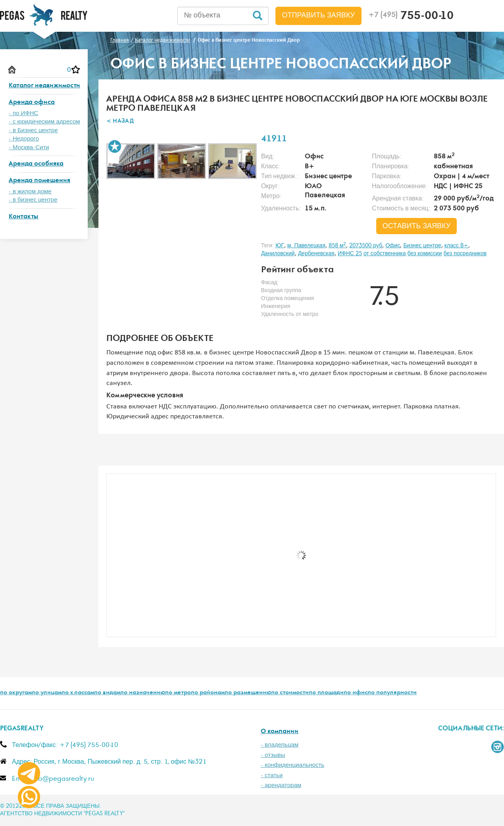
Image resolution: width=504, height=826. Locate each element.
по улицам (47, 693)
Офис (393, 246)
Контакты (24, 217)
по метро (178, 693)
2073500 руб (366, 246)
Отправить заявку (319, 15)
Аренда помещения (39, 181)
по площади (326, 693)
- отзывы (273, 755)
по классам (78, 693)
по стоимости (290, 693)
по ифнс (356, 693)
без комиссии (425, 254)
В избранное (115, 146)
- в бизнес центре (33, 200)
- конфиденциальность (292, 765)
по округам (16, 693)
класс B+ (456, 246)
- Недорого (24, 139)
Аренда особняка (36, 164)
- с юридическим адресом (44, 122)
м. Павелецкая (306, 246)
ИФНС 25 (350, 254)
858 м (338, 246)
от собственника (385, 254)
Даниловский (278, 254)
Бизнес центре (422, 246)
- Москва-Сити (29, 147)
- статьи (272, 775)
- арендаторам (281, 785)
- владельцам (280, 745)
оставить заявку (417, 226)
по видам (107, 693)
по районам (208, 693)
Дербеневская (316, 254)
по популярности (392, 693)
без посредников (465, 254)
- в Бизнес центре (33, 130)
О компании (280, 732)
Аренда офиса (32, 103)
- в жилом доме (30, 192)
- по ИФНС (23, 113)
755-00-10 (411, 17)
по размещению (248, 693)
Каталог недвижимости (44, 86)
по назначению (143, 693)
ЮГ (280, 246)
